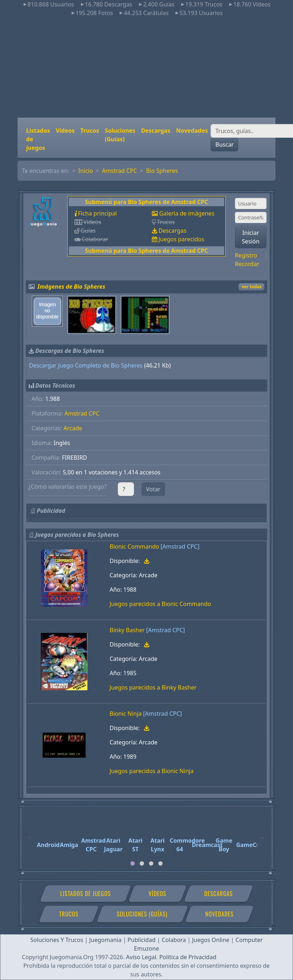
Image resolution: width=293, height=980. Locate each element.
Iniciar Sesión (251, 237)
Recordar (247, 264)
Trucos (90, 131)
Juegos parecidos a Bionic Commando (160, 604)
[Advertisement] (146, 67)
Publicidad (141, 940)
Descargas (156, 131)
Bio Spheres (162, 171)
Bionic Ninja (126, 714)
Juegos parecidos (181, 239)
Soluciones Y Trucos (57, 940)
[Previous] (30, 834)
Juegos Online (211, 940)
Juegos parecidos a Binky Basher (153, 687)
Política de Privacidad (188, 957)
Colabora (174, 940)
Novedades (192, 131)
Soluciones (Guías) (120, 135)
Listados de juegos (38, 139)
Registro (246, 255)
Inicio (86, 171)
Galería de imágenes (187, 213)
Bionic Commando (134, 546)
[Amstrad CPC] (180, 546)
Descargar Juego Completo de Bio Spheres (86, 365)
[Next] (263, 834)
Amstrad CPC (120, 171)
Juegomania (105, 940)
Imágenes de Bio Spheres (71, 287)
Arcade (73, 428)
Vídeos (65, 131)
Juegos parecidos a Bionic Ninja (152, 771)
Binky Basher (127, 630)
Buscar (224, 145)
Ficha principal (97, 213)
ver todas (251, 287)
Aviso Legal (141, 957)
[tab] (133, 863)
